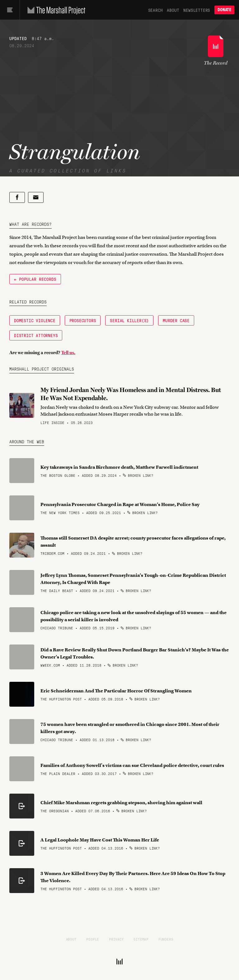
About (173, 10)
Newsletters (197, 10)
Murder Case (176, 320)
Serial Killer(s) (129, 320)
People (93, 939)
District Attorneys (36, 335)
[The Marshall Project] (55, 10)
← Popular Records (35, 279)
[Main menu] (10, 10)
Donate (224, 10)
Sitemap (141, 939)
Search (155, 10)
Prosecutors (83, 320)
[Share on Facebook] (17, 197)
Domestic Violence (35, 320)
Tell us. (68, 353)
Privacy (116, 939)
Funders (166, 939)
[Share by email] (36, 197)
